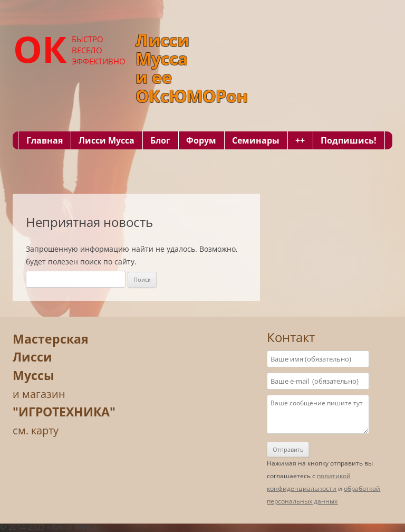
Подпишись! (349, 140)
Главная (45, 140)
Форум (201, 140)
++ (300, 140)
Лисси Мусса (107, 140)
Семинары (256, 140)
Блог (160, 140)
